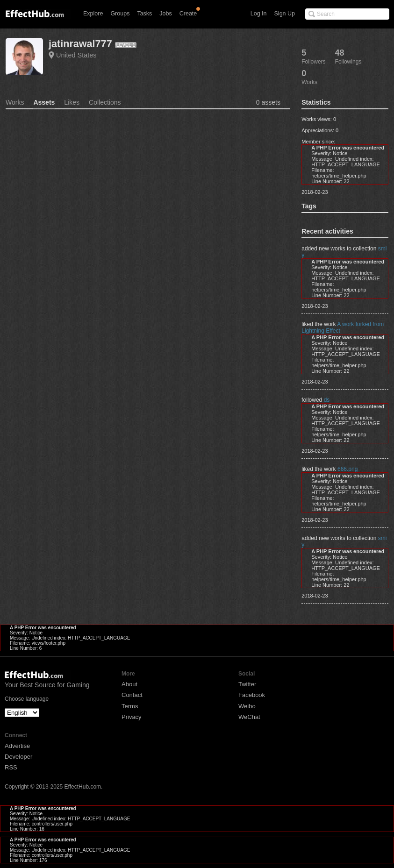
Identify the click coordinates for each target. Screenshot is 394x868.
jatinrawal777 (80, 44)
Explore (93, 14)
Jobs (165, 14)
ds (327, 400)
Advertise (17, 746)
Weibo (247, 706)
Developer (18, 757)
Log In (259, 14)
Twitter (247, 684)
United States (76, 55)
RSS (11, 767)
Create (188, 14)
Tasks (144, 14)
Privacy (132, 717)
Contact (132, 695)
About (129, 684)
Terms (130, 706)
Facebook (252, 695)
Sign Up (285, 14)
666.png (347, 469)
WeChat (249, 717)
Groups (120, 14)
